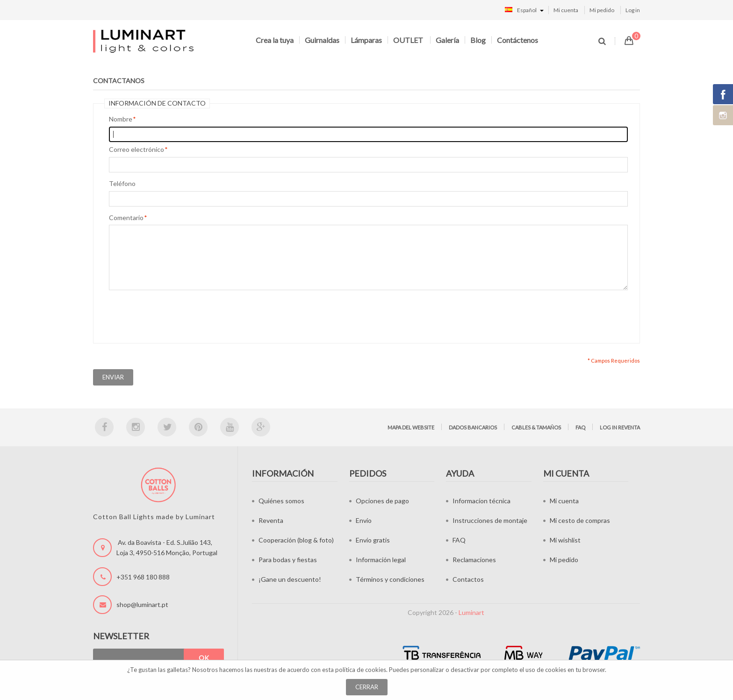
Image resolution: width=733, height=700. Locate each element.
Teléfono (122, 183)
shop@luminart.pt (142, 604)
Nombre (121, 119)
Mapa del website (411, 427)
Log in (633, 10)
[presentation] (180, 314)
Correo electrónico (137, 150)
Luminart (471, 612)
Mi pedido (602, 10)
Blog (478, 40)
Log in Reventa (620, 427)
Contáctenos (517, 40)
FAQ (580, 427)
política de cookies (361, 670)
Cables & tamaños (536, 427)
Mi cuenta (566, 10)
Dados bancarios (473, 427)
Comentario (126, 218)
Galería (447, 40)
